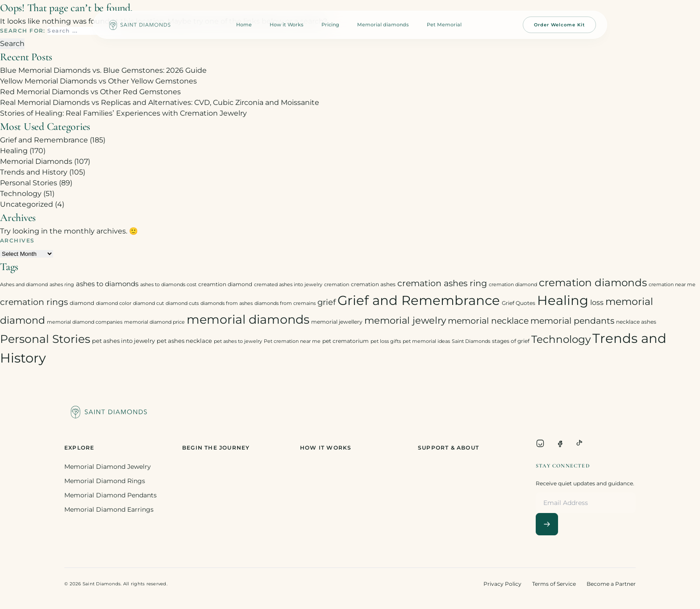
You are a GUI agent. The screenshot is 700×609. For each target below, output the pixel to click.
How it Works (287, 25)
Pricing (330, 25)
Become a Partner (611, 584)
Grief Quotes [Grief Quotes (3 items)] (519, 303)
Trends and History (34, 172)
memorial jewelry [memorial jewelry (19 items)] (405, 320)
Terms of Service (554, 584)
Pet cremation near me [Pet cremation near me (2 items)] (292, 341)
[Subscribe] (547, 524)
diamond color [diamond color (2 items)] (114, 303)
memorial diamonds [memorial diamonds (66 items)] (248, 319)
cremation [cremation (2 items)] (337, 285)
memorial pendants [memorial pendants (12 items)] (572, 321)
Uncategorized (27, 204)
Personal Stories (29, 183)
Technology (21, 194)
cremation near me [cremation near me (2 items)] (672, 285)
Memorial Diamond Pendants (110, 495)
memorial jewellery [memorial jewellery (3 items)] (337, 322)
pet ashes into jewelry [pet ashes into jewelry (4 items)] (123, 341)
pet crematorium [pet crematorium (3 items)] (346, 341)
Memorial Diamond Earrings (109, 509)
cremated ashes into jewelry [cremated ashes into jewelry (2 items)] (288, 285)
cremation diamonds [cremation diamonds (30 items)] (593, 283)
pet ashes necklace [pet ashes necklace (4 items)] (184, 341)
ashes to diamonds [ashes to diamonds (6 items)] (107, 284)
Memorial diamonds (383, 25)
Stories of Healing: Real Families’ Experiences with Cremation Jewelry (123, 113)
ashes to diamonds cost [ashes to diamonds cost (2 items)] (168, 285)
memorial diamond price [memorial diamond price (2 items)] (154, 322)
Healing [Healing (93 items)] (563, 300)
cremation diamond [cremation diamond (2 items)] (513, 285)
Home (244, 25)
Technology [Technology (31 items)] (561, 339)
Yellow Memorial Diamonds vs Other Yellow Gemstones (98, 81)
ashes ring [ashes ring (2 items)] (62, 285)
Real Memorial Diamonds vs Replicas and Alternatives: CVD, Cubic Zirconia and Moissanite (160, 102)
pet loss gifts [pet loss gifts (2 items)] (386, 341)
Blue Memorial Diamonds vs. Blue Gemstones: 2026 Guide (103, 70)
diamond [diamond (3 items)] (82, 303)
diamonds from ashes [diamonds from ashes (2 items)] (227, 303)
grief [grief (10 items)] (327, 302)
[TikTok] (579, 443)
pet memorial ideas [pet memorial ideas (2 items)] (426, 341)
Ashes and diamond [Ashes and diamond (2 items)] (24, 285)
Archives (17, 240)
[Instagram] (540, 443)
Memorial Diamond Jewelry (108, 467)
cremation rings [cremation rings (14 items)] (34, 302)
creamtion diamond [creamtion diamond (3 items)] (225, 284)
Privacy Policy (502, 584)
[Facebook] (560, 443)
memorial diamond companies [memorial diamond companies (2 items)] (85, 322)
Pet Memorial (444, 25)
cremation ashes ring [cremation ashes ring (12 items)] (442, 283)
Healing (14, 151)
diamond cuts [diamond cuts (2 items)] (182, 303)
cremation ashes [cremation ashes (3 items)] (373, 284)
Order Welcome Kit (559, 25)
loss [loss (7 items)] (597, 302)
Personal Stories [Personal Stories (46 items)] (45, 339)
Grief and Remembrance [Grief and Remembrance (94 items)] (419, 300)
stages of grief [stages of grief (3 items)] (511, 341)
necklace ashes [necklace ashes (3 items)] (636, 322)
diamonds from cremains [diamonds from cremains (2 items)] (285, 303)
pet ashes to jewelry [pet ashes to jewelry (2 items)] (238, 341)
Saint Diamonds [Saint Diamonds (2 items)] (471, 341)
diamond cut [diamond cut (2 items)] (148, 303)
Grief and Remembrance (44, 140)
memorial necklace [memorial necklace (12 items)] (488, 321)
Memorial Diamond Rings (105, 481)
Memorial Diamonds (36, 161)
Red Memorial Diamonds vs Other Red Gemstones (90, 92)
